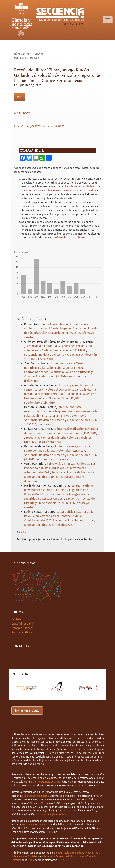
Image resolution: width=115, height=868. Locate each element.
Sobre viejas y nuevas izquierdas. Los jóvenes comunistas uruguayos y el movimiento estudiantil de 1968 (60, 468)
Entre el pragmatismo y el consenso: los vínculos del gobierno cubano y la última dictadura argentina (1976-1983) (60, 390)
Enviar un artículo (27, 711)
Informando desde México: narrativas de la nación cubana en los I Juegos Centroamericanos (55, 368)
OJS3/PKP (63, 860)
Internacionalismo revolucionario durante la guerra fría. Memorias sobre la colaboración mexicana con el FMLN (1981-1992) (61, 411)
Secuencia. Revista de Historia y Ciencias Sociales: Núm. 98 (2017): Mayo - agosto (59, 503)
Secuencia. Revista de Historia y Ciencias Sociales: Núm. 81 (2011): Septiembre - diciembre (59, 477)
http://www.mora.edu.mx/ (46, 782)
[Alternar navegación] (108, 20)
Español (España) (23, 624)
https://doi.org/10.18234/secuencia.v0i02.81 (39, 126)
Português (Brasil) (23, 632)
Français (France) (22, 628)
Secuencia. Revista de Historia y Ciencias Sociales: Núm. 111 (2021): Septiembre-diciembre (60, 398)
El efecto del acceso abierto (69, 238)
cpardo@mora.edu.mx (36, 796)
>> (25, 532)
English (16, 619)
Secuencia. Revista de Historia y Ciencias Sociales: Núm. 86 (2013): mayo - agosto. (61, 333)
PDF (20, 97)
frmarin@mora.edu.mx (35, 825)
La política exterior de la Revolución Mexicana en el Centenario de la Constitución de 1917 (59, 516)
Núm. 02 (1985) (23, 54)
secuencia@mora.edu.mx (54, 814)
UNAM (31, 860)
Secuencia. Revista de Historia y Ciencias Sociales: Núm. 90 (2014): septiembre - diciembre (58, 376)
